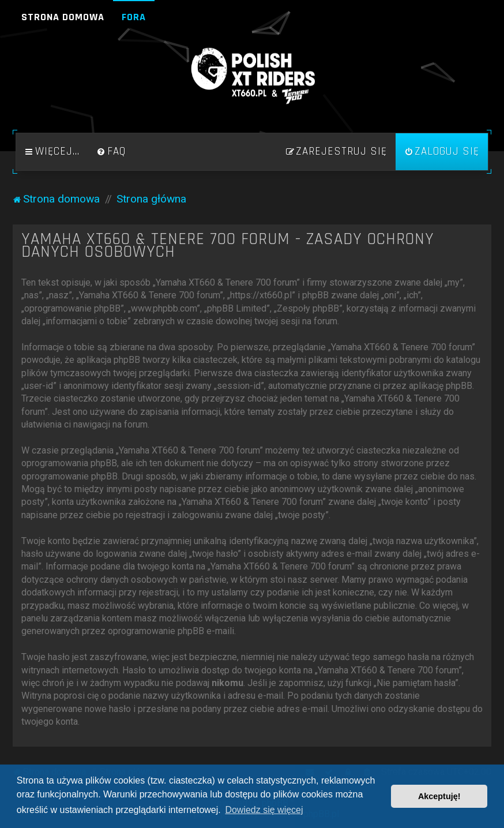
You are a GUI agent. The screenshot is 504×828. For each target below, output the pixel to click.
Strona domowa (63, 17)
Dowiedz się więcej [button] (264, 810)
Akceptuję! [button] (439, 796)
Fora (134, 17)
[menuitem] (111, 152)
